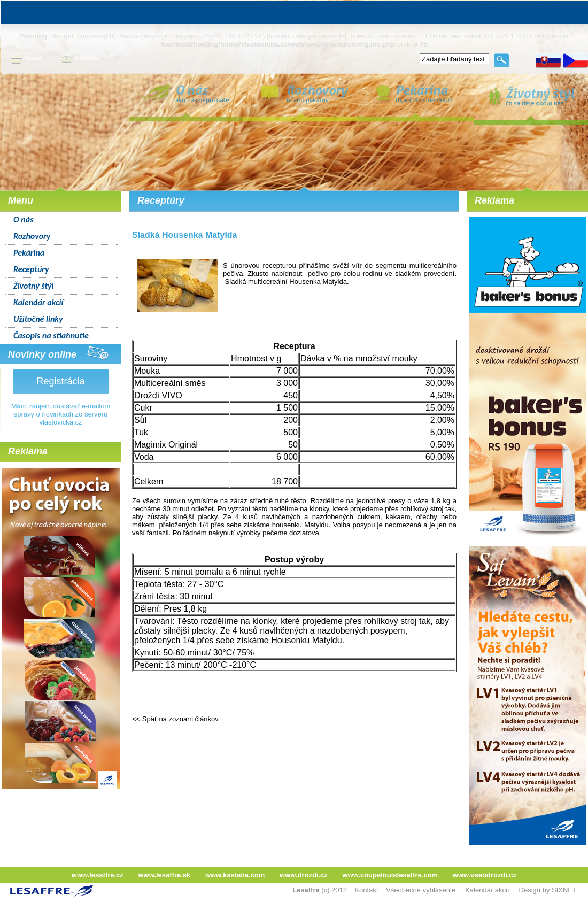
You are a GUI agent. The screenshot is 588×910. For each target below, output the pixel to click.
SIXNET (564, 890)
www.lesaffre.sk (164, 875)
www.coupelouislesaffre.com (390, 875)
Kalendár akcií (38, 302)
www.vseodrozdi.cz (485, 875)
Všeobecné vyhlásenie (421, 890)
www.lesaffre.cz (98, 875)
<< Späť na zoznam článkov (175, 719)
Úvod (26, 59)
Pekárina (29, 253)
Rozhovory (32, 236)
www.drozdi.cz (304, 875)
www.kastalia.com (235, 875)
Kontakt (81, 59)
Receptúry (31, 269)
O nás (24, 219)
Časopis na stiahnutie (51, 336)
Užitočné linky (38, 319)
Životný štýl (33, 286)
